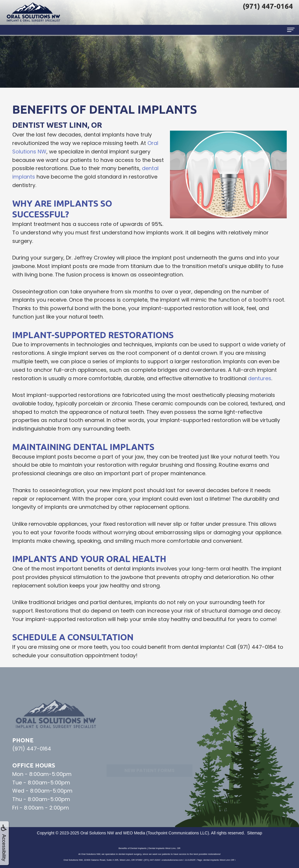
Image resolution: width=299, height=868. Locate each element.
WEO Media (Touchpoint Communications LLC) (166, 833)
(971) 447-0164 (257, 647)
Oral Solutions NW (97, 833)
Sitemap (254, 833)
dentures (260, 378)
